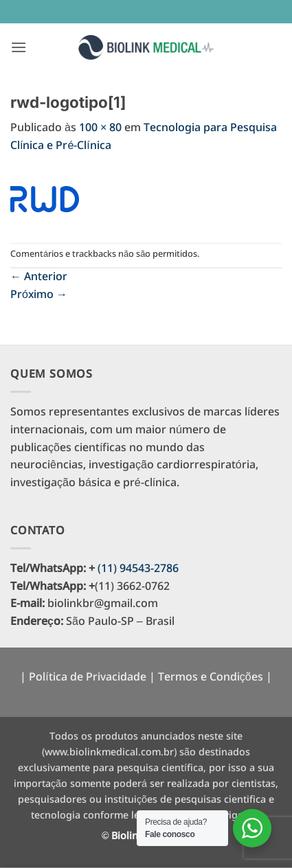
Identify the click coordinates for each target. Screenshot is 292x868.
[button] (19, 47)
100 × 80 (100, 128)
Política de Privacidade (87, 677)
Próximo (39, 295)
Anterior (39, 277)
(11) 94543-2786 (138, 569)
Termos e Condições (211, 677)
